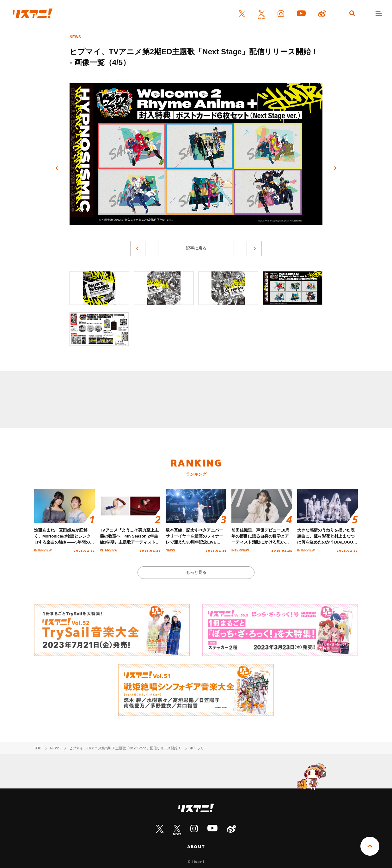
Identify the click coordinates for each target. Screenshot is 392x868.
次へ (335, 168)
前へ (57, 168)
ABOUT (196, 847)
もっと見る (196, 572)
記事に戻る (196, 248)
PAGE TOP (370, 846)
